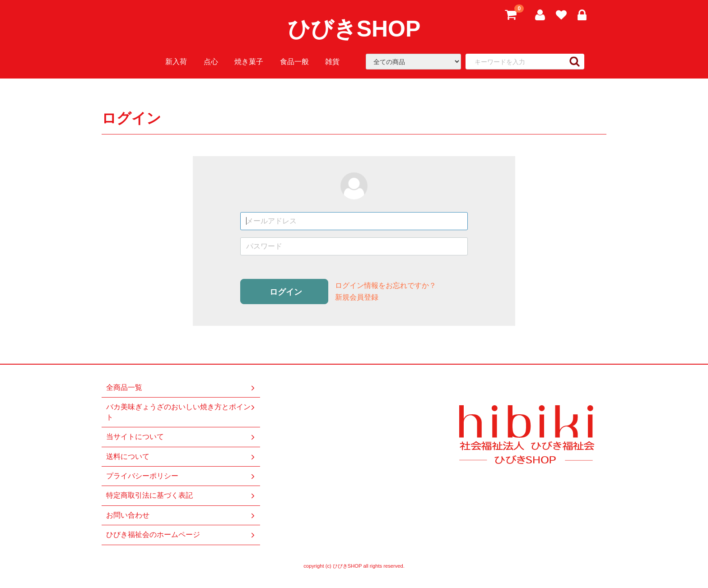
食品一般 (294, 62)
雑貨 (332, 62)
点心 (211, 62)
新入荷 (176, 62)
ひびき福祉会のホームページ (181, 535)
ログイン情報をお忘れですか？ (386, 285)
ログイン (286, 292)
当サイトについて (181, 437)
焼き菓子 (249, 62)
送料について (181, 456)
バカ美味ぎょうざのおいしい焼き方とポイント (181, 412)
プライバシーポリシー (181, 476)
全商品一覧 (181, 388)
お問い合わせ (181, 515)
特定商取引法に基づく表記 (181, 495)
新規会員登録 (357, 297)
